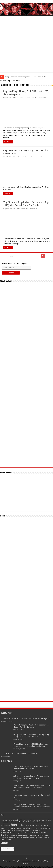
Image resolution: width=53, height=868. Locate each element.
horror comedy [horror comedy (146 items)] (28, 825)
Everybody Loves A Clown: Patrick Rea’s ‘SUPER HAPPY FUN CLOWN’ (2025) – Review (32, 787)
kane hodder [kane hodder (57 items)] (30, 831)
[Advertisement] (26, 46)
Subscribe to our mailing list (14, 263)
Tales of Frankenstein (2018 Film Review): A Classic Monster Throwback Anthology (31, 745)
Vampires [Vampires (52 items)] (19, 838)
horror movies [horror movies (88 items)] (11, 828)
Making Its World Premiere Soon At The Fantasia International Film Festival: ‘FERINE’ (32, 806)
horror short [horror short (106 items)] (32, 828)
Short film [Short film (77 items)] (42, 833)
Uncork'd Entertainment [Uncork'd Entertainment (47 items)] (8, 838)
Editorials (27, 98)
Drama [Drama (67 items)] (12, 822)
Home (3, 81)
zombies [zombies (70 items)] (8, 839)
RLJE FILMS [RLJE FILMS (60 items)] (9, 833)
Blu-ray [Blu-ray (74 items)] (20, 820)
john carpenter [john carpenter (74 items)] (21, 831)
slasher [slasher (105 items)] (13, 835)
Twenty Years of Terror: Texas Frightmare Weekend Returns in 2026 (25, 77)
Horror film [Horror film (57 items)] (40, 825)
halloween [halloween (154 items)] (6, 825)
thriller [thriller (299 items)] (40, 835)
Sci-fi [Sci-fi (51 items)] (32, 833)
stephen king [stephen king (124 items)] (21, 835)
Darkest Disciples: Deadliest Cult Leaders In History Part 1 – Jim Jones (31, 726)
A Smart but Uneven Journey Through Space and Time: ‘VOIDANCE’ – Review (31, 777)
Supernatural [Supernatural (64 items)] (32, 835)
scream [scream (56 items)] (36, 833)
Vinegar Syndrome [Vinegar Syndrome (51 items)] (28, 838)
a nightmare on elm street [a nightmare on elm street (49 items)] (9, 820)
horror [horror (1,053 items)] (16, 825)
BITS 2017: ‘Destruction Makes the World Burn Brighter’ (27, 719)
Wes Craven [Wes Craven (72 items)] (38, 838)
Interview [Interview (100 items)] (11, 831)
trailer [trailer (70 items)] (47, 835)
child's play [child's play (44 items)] (26, 820)
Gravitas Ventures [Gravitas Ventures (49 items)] (40, 822)
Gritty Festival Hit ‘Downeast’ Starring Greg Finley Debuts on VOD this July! (31, 736)
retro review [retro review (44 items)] (44, 831)
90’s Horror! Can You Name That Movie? (20, 754)
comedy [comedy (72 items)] (32, 820)
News (32, 98)
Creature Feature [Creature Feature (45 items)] (40, 820)
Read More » (8, 142)
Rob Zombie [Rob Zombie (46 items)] (26, 833)
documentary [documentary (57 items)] (5, 822)
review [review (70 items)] (3, 833)
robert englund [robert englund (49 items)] (17, 833)
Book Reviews (19, 98)
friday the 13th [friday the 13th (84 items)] (29, 822)
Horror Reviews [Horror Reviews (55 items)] (22, 828)
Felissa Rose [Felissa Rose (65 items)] (19, 822)
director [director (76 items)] (48, 820)
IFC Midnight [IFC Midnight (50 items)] (42, 828)
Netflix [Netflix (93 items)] (38, 831)
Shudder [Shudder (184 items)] (5, 835)
